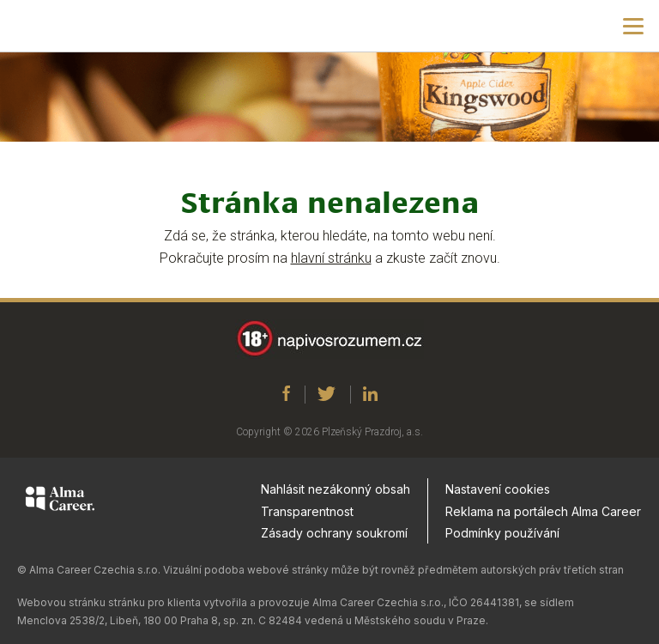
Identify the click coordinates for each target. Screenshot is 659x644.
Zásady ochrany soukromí (334, 533)
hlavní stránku (331, 258)
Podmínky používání (502, 533)
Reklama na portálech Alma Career (543, 511)
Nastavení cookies (498, 489)
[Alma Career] (60, 501)
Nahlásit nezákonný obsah (336, 489)
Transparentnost (307, 511)
